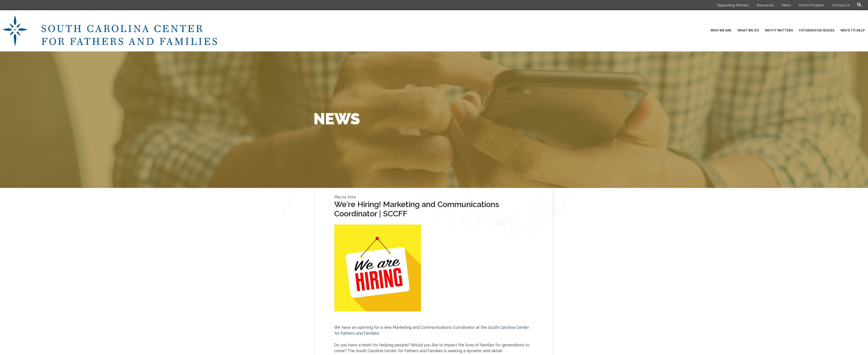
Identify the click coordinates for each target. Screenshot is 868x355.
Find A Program (811, 5)
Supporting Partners (733, 5)
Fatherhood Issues (817, 30)
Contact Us (841, 5)
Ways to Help (853, 30)
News (786, 5)
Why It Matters (779, 30)
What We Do (748, 30)
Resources (765, 5)
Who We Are (721, 30)
